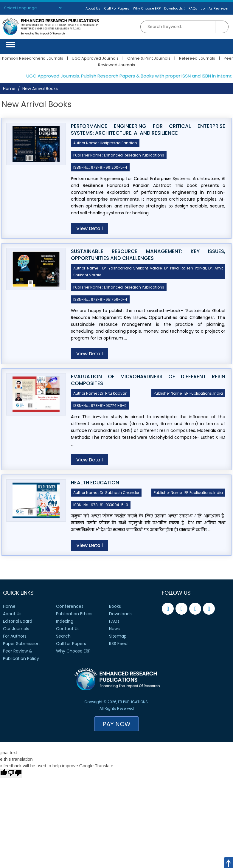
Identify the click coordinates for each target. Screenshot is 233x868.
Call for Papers (71, 644)
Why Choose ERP (147, 8)
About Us (93, 8)
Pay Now (117, 724)
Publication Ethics (74, 614)
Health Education (95, 483)
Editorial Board (18, 621)
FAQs (193, 8)
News (114, 629)
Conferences (70, 606)
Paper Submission (21, 644)
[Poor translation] (15, 774)
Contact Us (68, 629)
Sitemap (118, 636)
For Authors (15, 636)
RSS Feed (118, 644)
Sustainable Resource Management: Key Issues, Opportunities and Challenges (148, 255)
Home (9, 89)
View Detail (90, 228)
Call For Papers (117, 8)
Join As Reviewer (215, 8)
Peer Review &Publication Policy (21, 655)
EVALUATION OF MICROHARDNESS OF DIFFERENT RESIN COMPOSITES (148, 380)
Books (115, 606)
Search (63, 636)
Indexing (65, 621)
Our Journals (16, 629)
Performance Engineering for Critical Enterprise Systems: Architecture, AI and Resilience (148, 130)
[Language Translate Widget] (33, 8)
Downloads (175, 8)
